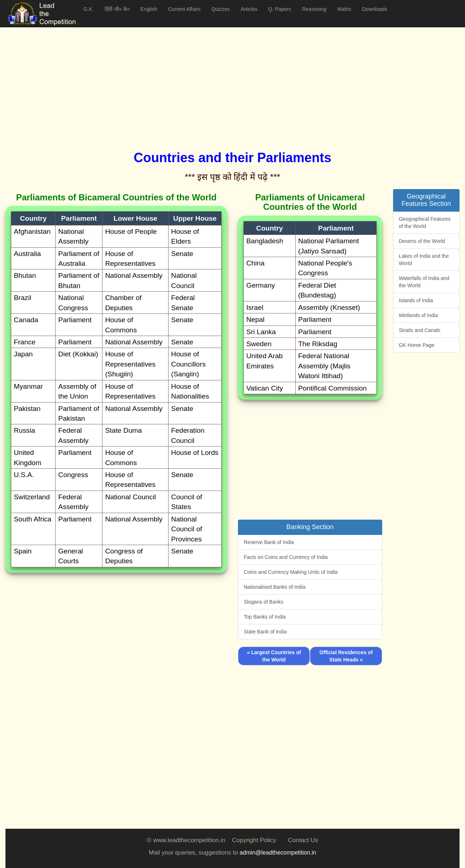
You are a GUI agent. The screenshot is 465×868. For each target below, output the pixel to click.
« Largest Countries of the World (274, 656)
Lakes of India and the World (424, 260)
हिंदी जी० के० (117, 9)
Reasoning (314, 9)
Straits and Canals (420, 330)
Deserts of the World (422, 241)
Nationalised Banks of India (275, 587)
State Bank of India (265, 632)
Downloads (375, 9)
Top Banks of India (265, 617)
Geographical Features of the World (425, 223)
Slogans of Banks (264, 602)
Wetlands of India (418, 315)
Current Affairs (184, 9)
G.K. (89, 9)
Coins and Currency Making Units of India (291, 572)
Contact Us (303, 840)
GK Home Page (417, 345)
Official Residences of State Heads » (346, 656)
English (149, 9)
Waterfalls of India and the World (424, 282)
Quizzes (221, 9)
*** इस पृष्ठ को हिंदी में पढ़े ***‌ (233, 177)
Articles (249, 9)
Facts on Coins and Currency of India (286, 557)
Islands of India (416, 300)
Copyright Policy (254, 840)
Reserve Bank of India (269, 542)
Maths (344, 9)
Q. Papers (280, 9)
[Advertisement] (223, 80)
